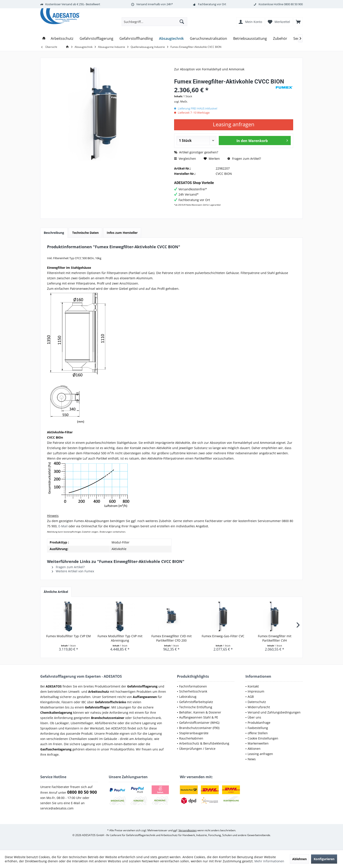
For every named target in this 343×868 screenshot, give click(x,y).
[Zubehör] (280, 39)
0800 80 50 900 (293, 4)
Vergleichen (185, 159)
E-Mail (63, 526)
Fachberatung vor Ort (212, 4)
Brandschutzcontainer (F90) (199, 728)
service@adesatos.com (57, 808)
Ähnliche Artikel (56, 592)
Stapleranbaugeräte (194, 733)
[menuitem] (298, 22)
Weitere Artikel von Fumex (73, 571)
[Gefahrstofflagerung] (96, 39)
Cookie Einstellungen (263, 738)
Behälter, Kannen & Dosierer (200, 712)
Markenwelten (258, 743)
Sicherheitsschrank (193, 691)
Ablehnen (299, 859)
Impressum (256, 691)
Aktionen (254, 749)
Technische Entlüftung (196, 707)
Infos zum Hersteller (122, 233)
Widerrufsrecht (259, 707)
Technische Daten (85, 233)
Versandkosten (188, 830)
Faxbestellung (258, 728)
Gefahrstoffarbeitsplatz (196, 702)
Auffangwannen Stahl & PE (199, 717)
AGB (251, 697)
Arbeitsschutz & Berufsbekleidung (204, 743)
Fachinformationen (193, 686)
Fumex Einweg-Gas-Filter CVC (223, 636)
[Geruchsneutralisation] (208, 39)
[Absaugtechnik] (171, 39)
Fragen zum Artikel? (244, 159)
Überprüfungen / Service (197, 749)
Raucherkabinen (191, 738)
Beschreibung (54, 233)
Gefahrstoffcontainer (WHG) (199, 723)
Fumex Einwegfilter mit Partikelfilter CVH (275, 638)
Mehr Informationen (269, 861)
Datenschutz (257, 702)
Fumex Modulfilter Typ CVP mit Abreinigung (120, 638)
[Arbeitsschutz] (62, 39)
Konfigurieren (324, 859)
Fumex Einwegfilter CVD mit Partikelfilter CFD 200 (171, 638)
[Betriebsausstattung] (250, 39)
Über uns (254, 717)
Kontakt (253, 686)
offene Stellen (258, 733)
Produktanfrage (259, 723)
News (252, 759)
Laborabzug (188, 697)
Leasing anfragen (260, 754)
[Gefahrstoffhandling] (136, 39)
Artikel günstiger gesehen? (196, 152)
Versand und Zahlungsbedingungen (274, 712)
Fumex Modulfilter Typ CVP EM (68, 636)
